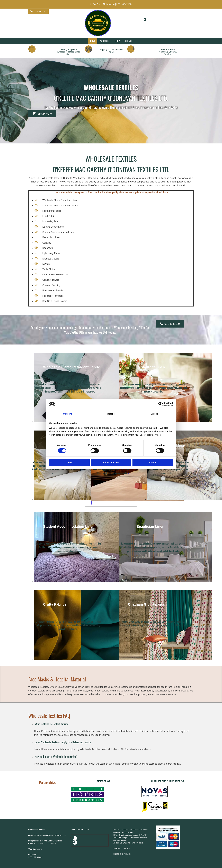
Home (93, 41)
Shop (117, 41)
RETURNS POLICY (123, 854)
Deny (69, 462)
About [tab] (155, 414)
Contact (128, 41)
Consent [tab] (68, 414)
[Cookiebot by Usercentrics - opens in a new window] (160, 404)
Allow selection (111, 462)
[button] (38, 11)
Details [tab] (111, 414)
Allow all (153, 462)
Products (104, 41)
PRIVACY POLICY (122, 848)
